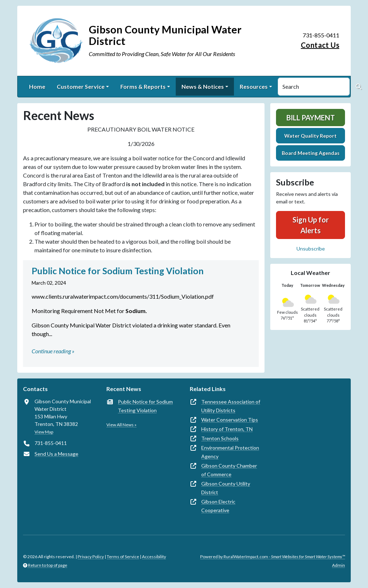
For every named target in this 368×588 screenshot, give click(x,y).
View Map (44, 432)
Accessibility (154, 557)
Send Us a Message (56, 454)
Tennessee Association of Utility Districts (231, 406)
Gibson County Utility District (226, 488)
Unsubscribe (311, 249)
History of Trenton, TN (227, 429)
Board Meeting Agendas (311, 153)
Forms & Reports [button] (143, 86)
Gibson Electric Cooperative (218, 506)
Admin (339, 565)
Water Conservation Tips (230, 420)
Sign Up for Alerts (311, 225)
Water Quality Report (310, 136)
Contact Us (320, 45)
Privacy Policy (91, 557)
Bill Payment (311, 118)
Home (37, 86)
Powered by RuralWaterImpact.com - (273, 557)
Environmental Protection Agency (230, 452)
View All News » (121, 425)
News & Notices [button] (203, 86)
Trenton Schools (220, 438)
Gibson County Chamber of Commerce (229, 470)
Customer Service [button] (81, 86)
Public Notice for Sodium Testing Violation (145, 406)
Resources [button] (254, 86)
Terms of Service (123, 557)
